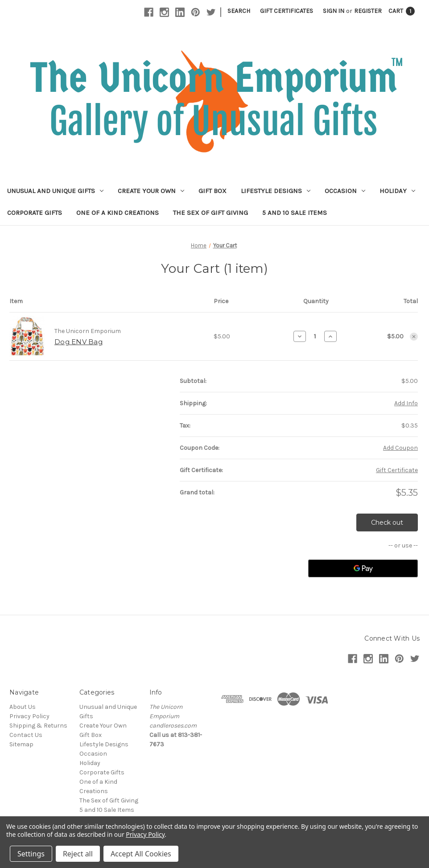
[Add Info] (406, 403)
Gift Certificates (287, 11)
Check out (387, 522)
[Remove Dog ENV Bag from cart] (414, 337)
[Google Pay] (363, 568)
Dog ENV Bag (78, 342)
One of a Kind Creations (118, 213)
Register (368, 11)
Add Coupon (400, 448)
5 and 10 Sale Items (295, 213)
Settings (31, 854)
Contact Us (26, 735)
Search (239, 11)
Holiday (397, 191)
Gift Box (212, 191)
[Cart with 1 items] (402, 11)
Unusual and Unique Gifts (55, 191)
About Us (23, 707)
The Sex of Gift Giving (210, 213)
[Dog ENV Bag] (315, 336)
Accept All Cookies (141, 854)
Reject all (78, 854)
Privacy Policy (29, 716)
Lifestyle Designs (276, 191)
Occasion (345, 191)
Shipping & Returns (38, 726)
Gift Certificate (397, 470)
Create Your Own (151, 191)
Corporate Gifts (35, 213)
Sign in (334, 11)
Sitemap (21, 744)
